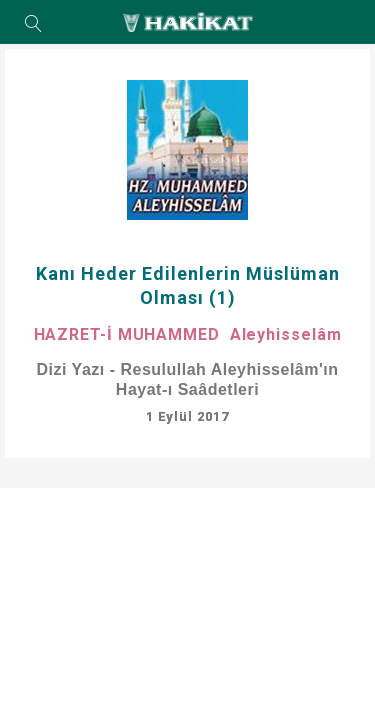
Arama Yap (33, 25)
